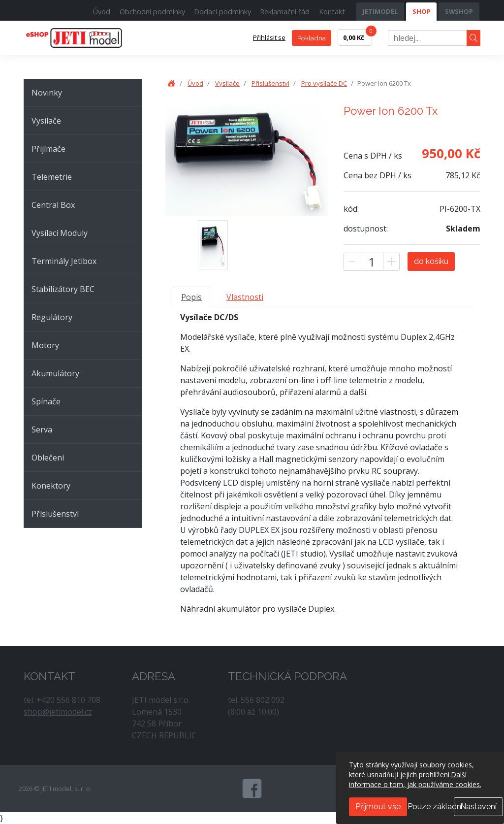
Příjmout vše (378, 807)
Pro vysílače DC (324, 83)
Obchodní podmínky (152, 12)
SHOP (422, 11)
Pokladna (312, 38)
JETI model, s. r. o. (85, 38)
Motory (45, 345)
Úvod (102, 12)
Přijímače (48, 149)
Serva (42, 429)
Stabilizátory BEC (63, 289)
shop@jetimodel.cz (58, 712)
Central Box (53, 205)
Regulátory (52, 317)
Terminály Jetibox (64, 261)
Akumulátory (55, 373)
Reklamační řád (285, 12)
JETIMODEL (380, 11)
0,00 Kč (358, 35)
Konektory (51, 486)
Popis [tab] (191, 297)
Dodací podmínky (222, 12)
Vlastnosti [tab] (245, 297)
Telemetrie (52, 177)
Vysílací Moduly (60, 233)
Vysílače (46, 121)
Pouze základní (435, 807)
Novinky (47, 93)
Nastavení (478, 807)
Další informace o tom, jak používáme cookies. (415, 779)
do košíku (431, 261)
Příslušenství (55, 514)
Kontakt (332, 12)
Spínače (46, 401)
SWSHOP (459, 11)
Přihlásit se (269, 37)
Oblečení (48, 458)
